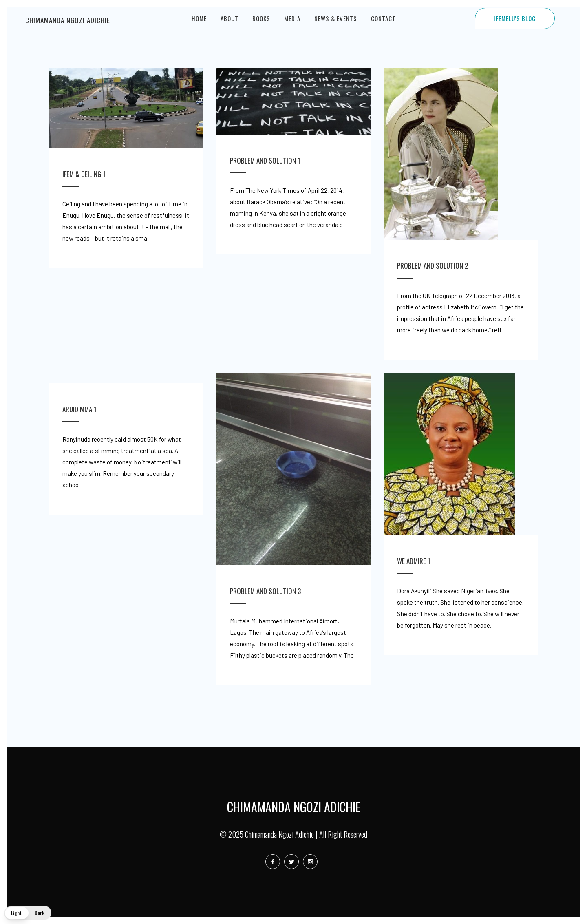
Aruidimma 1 (79, 409)
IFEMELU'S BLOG (515, 18)
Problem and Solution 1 (265, 160)
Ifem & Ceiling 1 (84, 174)
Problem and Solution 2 (433, 266)
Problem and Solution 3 (265, 591)
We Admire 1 (414, 561)
